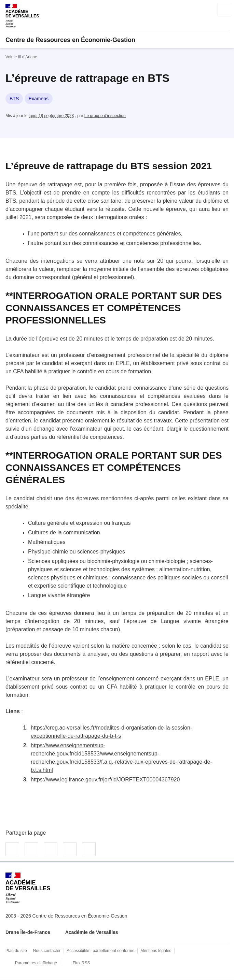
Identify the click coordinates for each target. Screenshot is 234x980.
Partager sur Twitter (31, 849)
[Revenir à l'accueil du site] (28, 888)
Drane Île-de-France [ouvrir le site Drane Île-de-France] (28, 932)
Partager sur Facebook (12, 849)
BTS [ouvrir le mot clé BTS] (14, 99)
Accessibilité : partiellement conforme (100, 951)
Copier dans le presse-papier (89, 849)
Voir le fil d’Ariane (21, 57)
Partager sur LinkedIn (51, 849)
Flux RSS (81, 963)
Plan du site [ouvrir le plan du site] (16, 951)
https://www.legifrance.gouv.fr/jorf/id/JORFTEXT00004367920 (105, 780)
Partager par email (70, 849)
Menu (224, 10)
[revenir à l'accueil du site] (117, 40)
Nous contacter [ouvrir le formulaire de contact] (47, 951)
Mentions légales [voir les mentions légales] (156, 951)
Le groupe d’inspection (105, 116)
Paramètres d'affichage (36, 963)
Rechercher (205, 10)
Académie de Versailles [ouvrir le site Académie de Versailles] (92, 932)
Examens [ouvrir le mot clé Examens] (39, 99)
